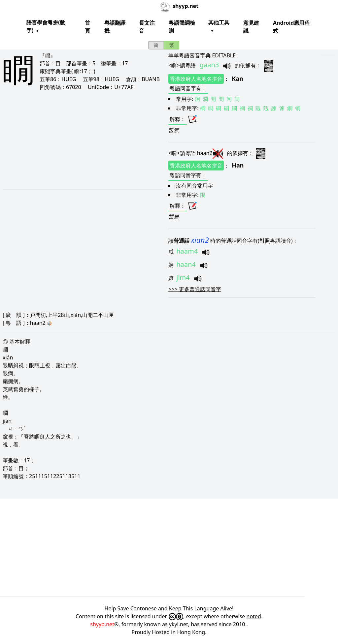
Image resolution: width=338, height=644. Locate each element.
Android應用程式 (291, 27)
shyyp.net (102, 624)
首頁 (87, 27)
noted (254, 616)
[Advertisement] (76, 140)
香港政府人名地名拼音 (196, 79)
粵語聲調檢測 (182, 27)
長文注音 (147, 27)
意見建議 (251, 27)
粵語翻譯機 (115, 27)
